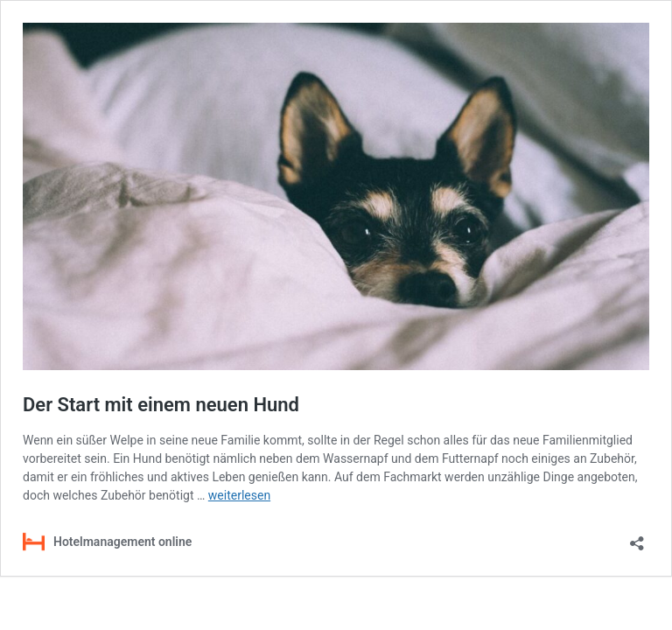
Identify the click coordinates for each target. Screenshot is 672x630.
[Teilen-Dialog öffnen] (637, 538)
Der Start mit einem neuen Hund (161, 405)
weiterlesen (239, 495)
